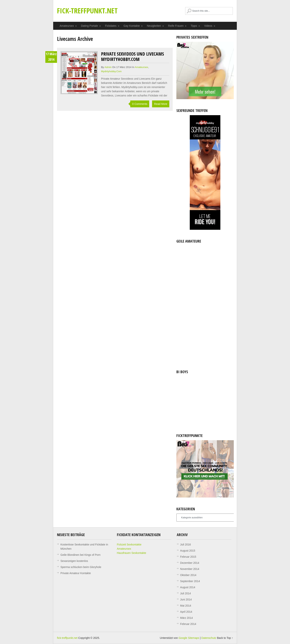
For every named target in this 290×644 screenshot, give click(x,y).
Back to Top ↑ (225, 638)
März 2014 (187, 618)
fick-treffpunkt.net (87, 11)
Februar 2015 (188, 557)
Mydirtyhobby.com (111, 71)
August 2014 (188, 587)
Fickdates (112, 26)
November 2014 (190, 569)
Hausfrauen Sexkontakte (132, 553)
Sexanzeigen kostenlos (74, 561)
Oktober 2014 (188, 575)
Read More (161, 104)
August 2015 (188, 551)
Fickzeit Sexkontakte (129, 544)
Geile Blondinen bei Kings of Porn (80, 555)
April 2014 (186, 612)
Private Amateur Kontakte (76, 573)
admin (108, 67)
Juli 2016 (186, 544)
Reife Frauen (177, 26)
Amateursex (68, 26)
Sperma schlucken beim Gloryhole (81, 567)
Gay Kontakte (133, 26)
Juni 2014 (186, 600)
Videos (210, 26)
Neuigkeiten (156, 26)
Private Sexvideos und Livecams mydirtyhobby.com (132, 56)
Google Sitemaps (189, 638)
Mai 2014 (186, 606)
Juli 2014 (186, 593)
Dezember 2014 (190, 563)
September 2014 (190, 581)
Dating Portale (91, 26)
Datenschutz (209, 638)
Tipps (196, 26)
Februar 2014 (188, 624)
